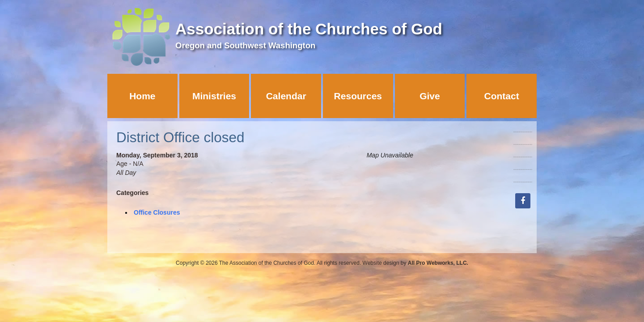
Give (430, 96)
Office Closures (157, 212)
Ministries (214, 96)
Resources (358, 96)
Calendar (286, 96)
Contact (502, 96)
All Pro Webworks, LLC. (438, 263)
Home (142, 96)
